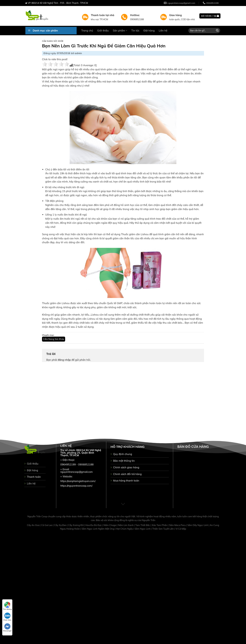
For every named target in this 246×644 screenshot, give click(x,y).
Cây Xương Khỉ (76, 525)
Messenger (7, 628)
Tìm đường (7, 606)
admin (78, 53)
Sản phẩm (120, 31)
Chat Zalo (7, 617)
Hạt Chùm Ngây (125, 529)
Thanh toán (34, 477)
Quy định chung (123, 454)
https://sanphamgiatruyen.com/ (78, 481)
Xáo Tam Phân (160, 525)
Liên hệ (163, 31)
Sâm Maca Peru (178, 525)
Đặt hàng (149, 31)
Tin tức (135, 31)
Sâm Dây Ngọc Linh (198, 525)
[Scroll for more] (123, 504)
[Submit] (217, 31)
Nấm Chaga (110, 525)
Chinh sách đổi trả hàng (127, 474)
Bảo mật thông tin (124, 461)
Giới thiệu (103, 31)
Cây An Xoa (33, 525)
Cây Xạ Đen (61, 525)
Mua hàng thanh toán (126, 481)
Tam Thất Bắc (143, 525)
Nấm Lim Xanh (126, 525)
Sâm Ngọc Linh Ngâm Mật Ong (98, 529)
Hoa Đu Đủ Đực (94, 525)
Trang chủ (87, 31)
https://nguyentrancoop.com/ (76, 486)
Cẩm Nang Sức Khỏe (53, 41)
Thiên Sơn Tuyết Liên (163, 529)
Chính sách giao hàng (126, 467)
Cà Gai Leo (47, 525)
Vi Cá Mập (181, 529)
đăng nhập (64, 360)
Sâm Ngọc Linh (143, 529)
